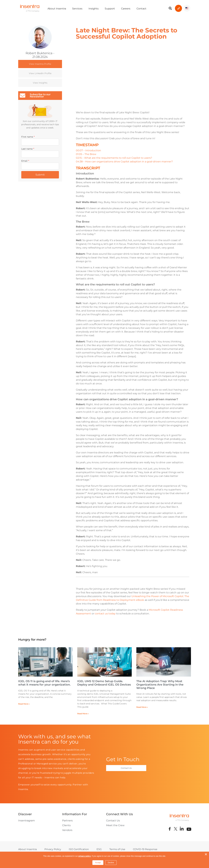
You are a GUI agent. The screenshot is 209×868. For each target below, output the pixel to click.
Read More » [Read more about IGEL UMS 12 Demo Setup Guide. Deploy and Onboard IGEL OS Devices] (83, 714)
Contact (141, 9)
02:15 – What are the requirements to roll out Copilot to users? (114, 158)
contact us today (105, 614)
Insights (94, 9)
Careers (126, 9)
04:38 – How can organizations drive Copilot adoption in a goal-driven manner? (124, 162)
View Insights (40, 83)
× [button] (206, 854)
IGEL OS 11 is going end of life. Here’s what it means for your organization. (44, 683)
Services (77, 9)
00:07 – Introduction (88, 150)
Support (110, 9)
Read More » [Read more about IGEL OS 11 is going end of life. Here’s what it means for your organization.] (24, 704)
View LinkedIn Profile (40, 73)
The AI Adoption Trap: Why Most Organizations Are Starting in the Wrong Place (160, 685)
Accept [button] (98, 863)
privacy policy (85, 856)
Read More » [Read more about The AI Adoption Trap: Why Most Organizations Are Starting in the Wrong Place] (142, 707)
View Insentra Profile (40, 64)
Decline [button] (111, 863)
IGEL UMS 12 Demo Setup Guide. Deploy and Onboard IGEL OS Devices (104, 683)
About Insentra (57, 9)
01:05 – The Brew (86, 154)
